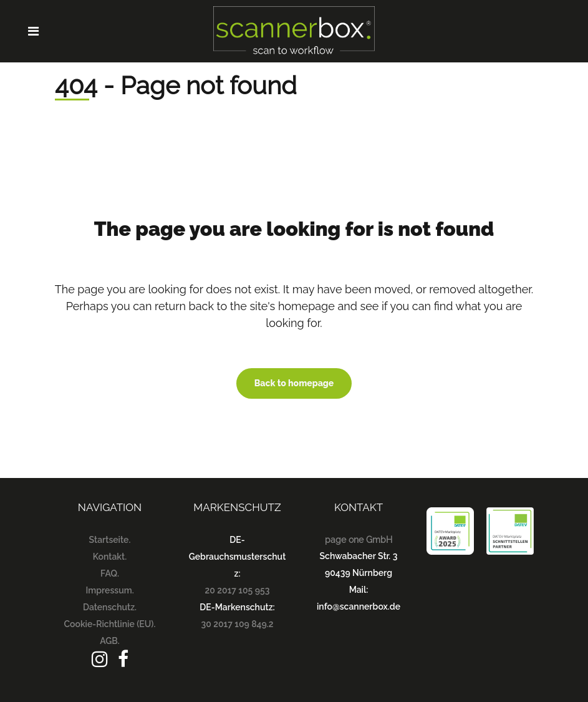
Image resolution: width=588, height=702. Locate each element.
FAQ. (110, 573)
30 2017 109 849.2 (238, 624)
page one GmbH (359, 540)
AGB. (110, 641)
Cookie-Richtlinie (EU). (110, 624)
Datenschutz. (110, 607)
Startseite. (110, 540)
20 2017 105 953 (238, 590)
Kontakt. (110, 557)
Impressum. (109, 590)
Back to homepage (294, 383)
